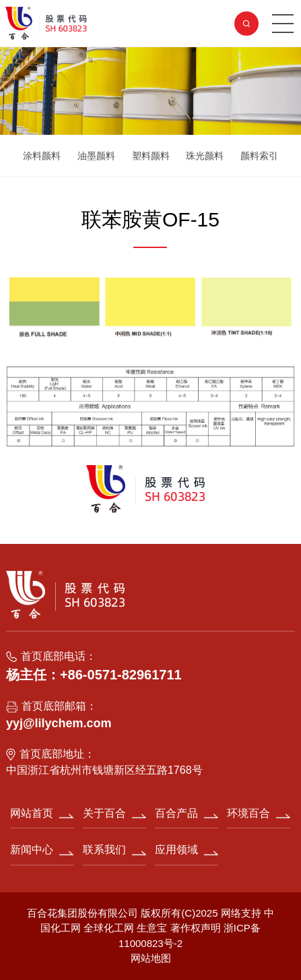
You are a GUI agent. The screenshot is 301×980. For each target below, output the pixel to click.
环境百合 (248, 813)
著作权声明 (197, 928)
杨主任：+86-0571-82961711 (94, 675)
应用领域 (176, 850)
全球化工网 (109, 928)
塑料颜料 (151, 156)
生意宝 (152, 928)
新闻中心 (32, 850)
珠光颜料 (205, 156)
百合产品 (176, 813)
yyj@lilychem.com (59, 723)
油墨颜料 (96, 156)
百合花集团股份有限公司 (82, 913)
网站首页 (32, 813)
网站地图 (151, 958)
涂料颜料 (42, 156)
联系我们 (104, 850)
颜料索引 (259, 156)
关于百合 (104, 813)
